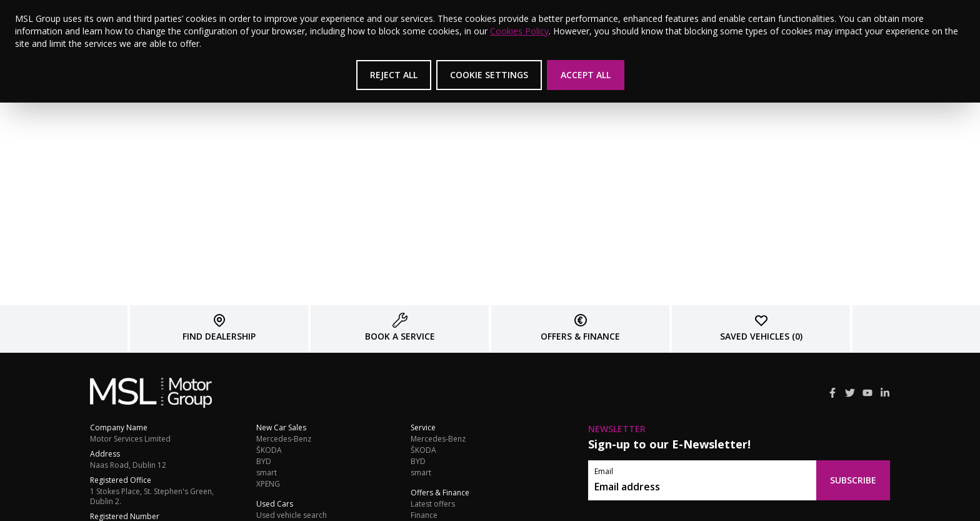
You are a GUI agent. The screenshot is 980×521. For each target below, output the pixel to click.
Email (604, 472)
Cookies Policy (519, 31)
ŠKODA (269, 450)
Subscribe (853, 480)
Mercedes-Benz (284, 439)
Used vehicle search (292, 515)
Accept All (586, 75)
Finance (424, 515)
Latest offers (433, 504)
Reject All (394, 75)
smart (267, 473)
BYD (264, 462)
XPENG (268, 484)
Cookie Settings (489, 75)
